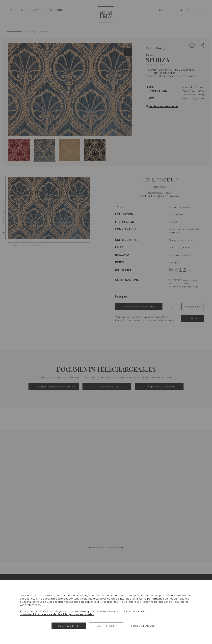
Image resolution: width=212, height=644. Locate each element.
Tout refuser (106, 626)
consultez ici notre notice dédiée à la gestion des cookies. (57, 614)
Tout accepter (69, 626)
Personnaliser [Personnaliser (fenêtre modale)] (143, 626)
